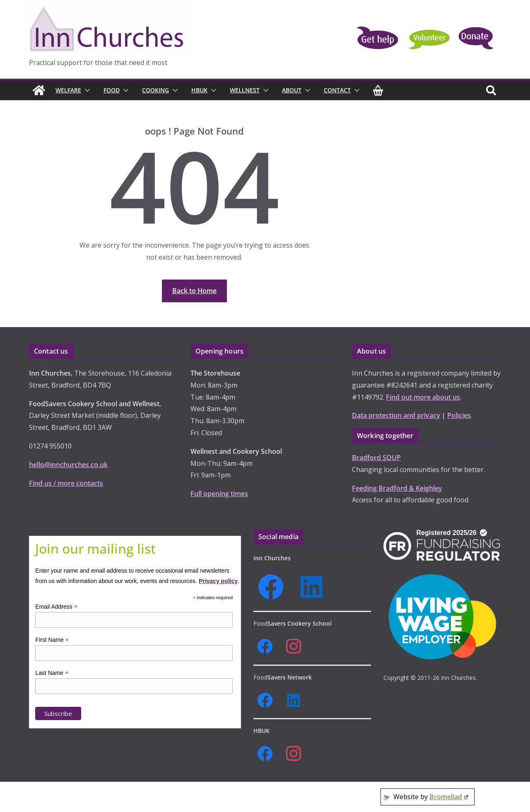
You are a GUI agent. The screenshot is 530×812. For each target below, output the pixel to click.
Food (112, 90)
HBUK (199, 90)
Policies (459, 415)
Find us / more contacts (66, 483)
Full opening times (219, 494)
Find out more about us (423, 397)
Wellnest (245, 90)
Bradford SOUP (379, 458)
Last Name (52, 673)
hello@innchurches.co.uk (68, 465)
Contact (337, 90)
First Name (52, 640)
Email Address (56, 607)
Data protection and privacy (396, 415)
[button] (86, 90)
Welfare (68, 90)
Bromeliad (449, 797)
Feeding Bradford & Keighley (400, 488)
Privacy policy (218, 581)
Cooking (155, 90)
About (292, 90)
